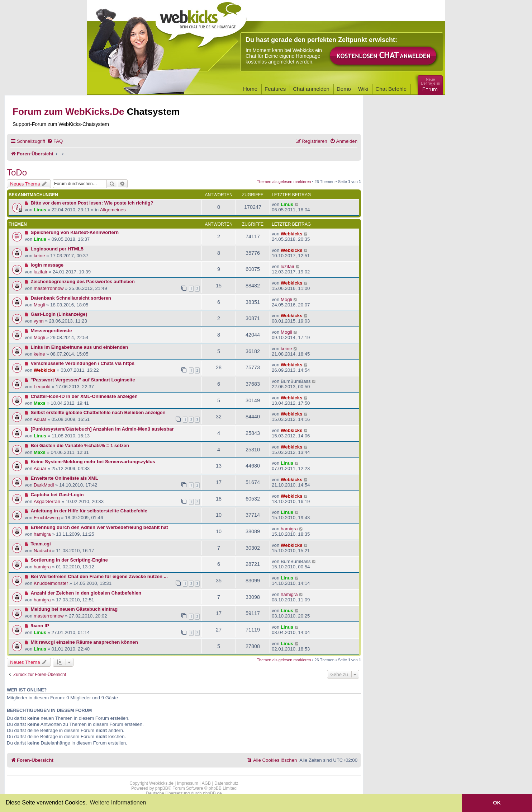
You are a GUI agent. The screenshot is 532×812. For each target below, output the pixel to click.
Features (275, 89)
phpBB (162, 788)
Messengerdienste (51, 331)
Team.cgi (41, 544)
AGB (206, 783)
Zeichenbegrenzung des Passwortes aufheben (83, 281)
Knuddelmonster (51, 583)
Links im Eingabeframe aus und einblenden (80, 347)
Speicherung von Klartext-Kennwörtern (75, 232)
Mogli (39, 305)
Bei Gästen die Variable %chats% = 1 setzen (80, 445)
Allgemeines (113, 210)
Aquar (40, 419)
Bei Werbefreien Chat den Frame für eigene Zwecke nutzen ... (99, 576)
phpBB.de (212, 793)
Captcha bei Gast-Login (57, 495)
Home (250, 89)
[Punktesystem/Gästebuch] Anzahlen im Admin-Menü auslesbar (102, 429)
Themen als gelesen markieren (284, 182)
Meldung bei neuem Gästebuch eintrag (74, 609)
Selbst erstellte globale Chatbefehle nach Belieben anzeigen (98, 412)
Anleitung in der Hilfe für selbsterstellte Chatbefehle (89, 511)
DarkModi (44, 485)
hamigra (42, 534)
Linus (40, 210)
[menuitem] (55, 141)
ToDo (17, 172)
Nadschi (42, 551)
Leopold (42, 387)
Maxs (40, 403)
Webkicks (292, 234)
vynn (39, 321)
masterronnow (49, 288)
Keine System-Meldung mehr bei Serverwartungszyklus (93, 462)
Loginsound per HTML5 (57, 249)
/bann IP (40, 626)
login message (47, 265)
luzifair (41, 272)
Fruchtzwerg (47, 518)
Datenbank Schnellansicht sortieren (71, 298)
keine (39, 256)
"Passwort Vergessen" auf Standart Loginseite (83, 380)
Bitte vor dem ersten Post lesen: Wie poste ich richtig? (92, 203)
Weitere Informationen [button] (118, 802)
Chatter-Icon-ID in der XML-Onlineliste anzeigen (84, 396)
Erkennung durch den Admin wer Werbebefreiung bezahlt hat (99, 527)
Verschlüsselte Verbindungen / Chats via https (83, 363)
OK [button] (497, 803)
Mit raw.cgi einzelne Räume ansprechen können (84, 642)
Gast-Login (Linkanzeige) (59, 314)
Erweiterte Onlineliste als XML (65, 478)
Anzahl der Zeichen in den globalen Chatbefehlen (86, 593)
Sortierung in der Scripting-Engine (69, 560)
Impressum (188, 783)
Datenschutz (226, 783)
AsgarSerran (47, 501)
